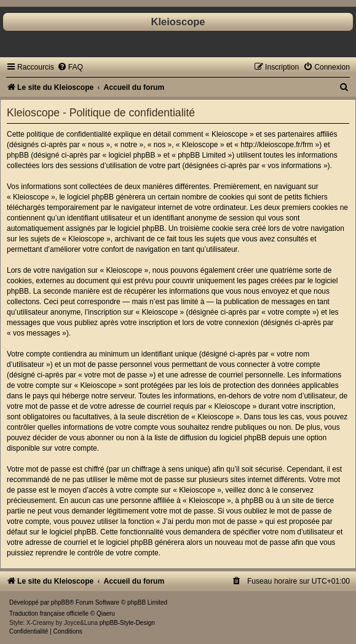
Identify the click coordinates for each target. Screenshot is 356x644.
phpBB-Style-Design (127, 623)
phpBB (60, 602)
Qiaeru (106, 614)
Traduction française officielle (49, 614)
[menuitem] (70, 67)
